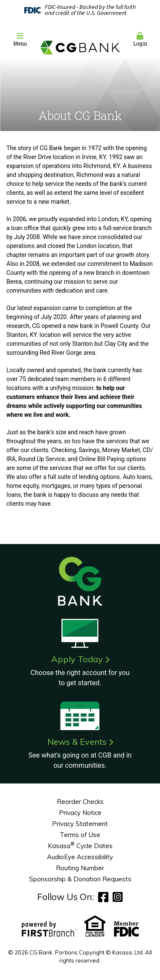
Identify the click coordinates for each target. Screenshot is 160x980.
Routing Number (80, 868)
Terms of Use (80, 835)
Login (140, 39)
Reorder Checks (80, 802)
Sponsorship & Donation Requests (80, 879)
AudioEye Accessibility (80, 857)
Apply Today (77, 659)
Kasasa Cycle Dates (80, 846)
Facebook (103, 897)
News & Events (77, 742)
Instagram (118, 897)
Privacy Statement (80, 824)
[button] (20, 40)
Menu (20, 39)
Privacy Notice (80, 813)
